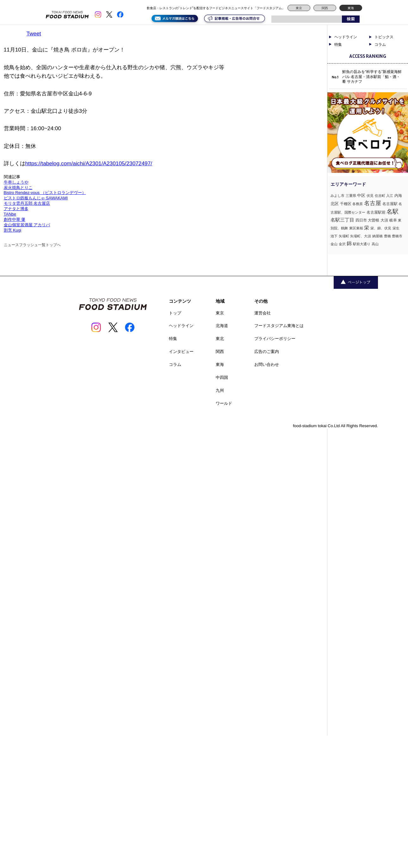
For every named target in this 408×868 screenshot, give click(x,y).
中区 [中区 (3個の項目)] (361, 195)
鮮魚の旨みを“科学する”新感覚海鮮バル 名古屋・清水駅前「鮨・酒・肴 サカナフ (372, 77)
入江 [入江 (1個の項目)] (390, 196)
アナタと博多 (16, 209)
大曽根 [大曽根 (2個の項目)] (374, 220)
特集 (338, 45)
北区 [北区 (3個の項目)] (335, 204)
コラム (380, 45)
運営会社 (263, 313)
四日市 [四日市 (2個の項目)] (361, 220)
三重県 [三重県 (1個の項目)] (351, 196)
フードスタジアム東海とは (279, 326)
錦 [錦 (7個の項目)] (349, 243)
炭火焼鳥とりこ (18, 188)
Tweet (34, 33)
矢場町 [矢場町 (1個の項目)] (344, 236)
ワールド (224, 403)
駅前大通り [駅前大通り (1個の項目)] (362, 244)
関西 (325, 8)
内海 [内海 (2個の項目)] (398, 196)
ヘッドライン (346, 37)
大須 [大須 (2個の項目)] (384, 220)
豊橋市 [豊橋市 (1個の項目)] (397, 236)
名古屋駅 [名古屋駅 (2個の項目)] (390, 204)
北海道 (222, 326)
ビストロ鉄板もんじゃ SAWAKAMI (36, 198)
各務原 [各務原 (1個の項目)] (358, 204)
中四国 (222, 377)
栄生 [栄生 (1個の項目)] (396, 228)
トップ (175, 313)
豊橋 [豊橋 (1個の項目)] (387, 236)
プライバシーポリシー (275, 339)
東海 (351, 8)
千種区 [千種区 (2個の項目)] (346, 204)
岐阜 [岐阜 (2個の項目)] (393, 220)
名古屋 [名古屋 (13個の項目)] (373, 203)
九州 (220, 390)
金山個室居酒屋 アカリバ (27, 225)
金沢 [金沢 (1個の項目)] (342, 244)
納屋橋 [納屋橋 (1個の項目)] (377, 236)
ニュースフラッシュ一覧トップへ (32, 245)
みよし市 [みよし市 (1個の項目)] (337, 196)
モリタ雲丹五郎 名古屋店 (27, 203)
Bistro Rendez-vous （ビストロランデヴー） (45, 193)
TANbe (10, 214)
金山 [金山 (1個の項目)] (334, 244)
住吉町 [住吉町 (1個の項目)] (380, 196)
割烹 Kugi (13, 230)
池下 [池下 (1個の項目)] (334, 236)
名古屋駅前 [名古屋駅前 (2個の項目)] (376, 212)
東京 (299, 8)
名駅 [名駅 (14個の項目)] (393, 212)
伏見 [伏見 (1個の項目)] (370, 196)
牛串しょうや (16, 182)
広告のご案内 (267, 352)
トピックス (384, 37)
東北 (220, 339)
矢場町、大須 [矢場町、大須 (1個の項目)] (361, 236)
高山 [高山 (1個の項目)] (375, 244)
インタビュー (181, 352)
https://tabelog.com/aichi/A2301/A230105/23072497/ (89, 163)
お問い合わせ (267, 364)
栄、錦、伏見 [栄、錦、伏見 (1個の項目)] (381, 228)
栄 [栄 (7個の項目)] (367, 228)
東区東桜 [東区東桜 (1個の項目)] (356, 228)
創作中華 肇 (15, 219)
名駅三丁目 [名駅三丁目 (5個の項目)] (342, 220)
